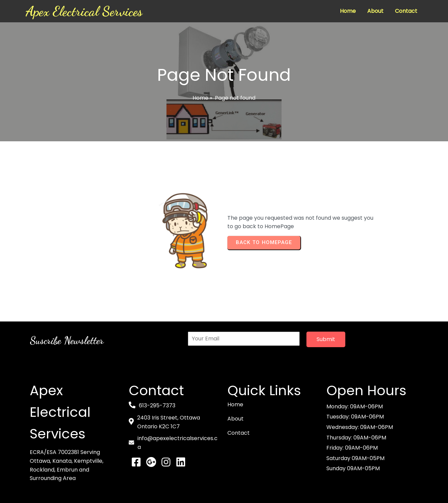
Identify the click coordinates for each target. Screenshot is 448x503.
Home (201, 98)
